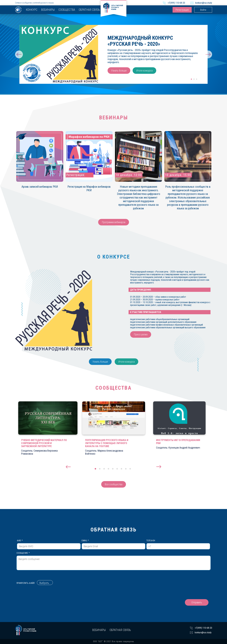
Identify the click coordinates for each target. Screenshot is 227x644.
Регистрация (182, 10)
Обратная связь (89, 10)
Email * (113, 544)
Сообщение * (114, 561)
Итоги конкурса (144, 71)
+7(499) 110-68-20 (176, 3)
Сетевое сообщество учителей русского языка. (35, 3)
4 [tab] (108, 469)
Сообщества (67, 10)
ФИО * (49, 544)
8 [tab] (126, 469)
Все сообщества (114, 484)
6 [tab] (117, 469)
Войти (203, 10)
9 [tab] (130, 469)
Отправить (197, 602)
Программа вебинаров (114, 222)
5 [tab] (113, 469)
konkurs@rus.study (204, 3)
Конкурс (32, 10)
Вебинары (48, 10)
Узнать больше (119, 71)
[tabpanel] (114, 54)
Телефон (178, 544)
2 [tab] (194, 79)
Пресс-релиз (141, 334)
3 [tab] (197, 79)
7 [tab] (121, 469)
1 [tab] (192, 79)
